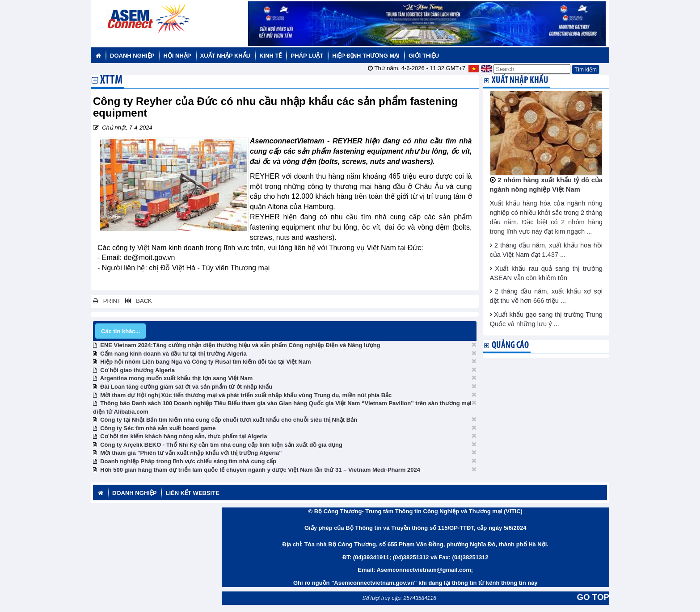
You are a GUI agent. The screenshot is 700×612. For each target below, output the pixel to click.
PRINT (107, 301)
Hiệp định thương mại (366, 56)
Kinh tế (270, 56)
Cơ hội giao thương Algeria (137, 370)
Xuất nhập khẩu (226, 56)
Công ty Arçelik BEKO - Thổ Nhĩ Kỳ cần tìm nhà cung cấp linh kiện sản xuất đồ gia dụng (221, 445)
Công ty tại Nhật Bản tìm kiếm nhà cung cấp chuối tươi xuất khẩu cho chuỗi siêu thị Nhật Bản (229, 420)
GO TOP (593, 597)
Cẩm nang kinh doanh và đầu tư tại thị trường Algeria (173, 354)
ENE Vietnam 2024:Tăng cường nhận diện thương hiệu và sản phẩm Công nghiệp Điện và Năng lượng (240, 345)
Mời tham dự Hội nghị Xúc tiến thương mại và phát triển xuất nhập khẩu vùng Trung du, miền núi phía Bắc (246, 395)
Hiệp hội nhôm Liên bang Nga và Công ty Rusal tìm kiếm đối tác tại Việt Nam (205, 362)
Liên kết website (192, 493)
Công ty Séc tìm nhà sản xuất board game (158, 428)
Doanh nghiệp (132, 56)
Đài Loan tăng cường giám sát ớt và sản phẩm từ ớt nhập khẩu (186, 387)
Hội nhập (177, 56)
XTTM (111, 81)
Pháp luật (307, 56)
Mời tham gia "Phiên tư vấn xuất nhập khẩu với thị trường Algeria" (191, 453)
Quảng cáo (510, 346)
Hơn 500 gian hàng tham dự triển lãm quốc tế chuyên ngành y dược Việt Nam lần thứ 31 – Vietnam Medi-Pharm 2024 (260, 470)
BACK (137, 301)
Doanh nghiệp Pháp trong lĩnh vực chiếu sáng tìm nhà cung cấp (188, 461)
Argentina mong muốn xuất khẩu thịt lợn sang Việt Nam (177, 378)
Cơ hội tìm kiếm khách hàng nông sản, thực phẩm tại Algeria (183, 436)
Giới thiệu (424, 56)
